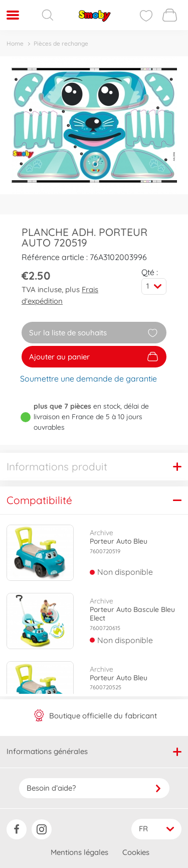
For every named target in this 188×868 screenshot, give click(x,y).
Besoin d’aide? (94, 788)
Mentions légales (79, 852)
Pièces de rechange (61, 43)
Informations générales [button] (94, 751)
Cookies (136, 852)
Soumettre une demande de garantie (88, 379)
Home (15, 43)
